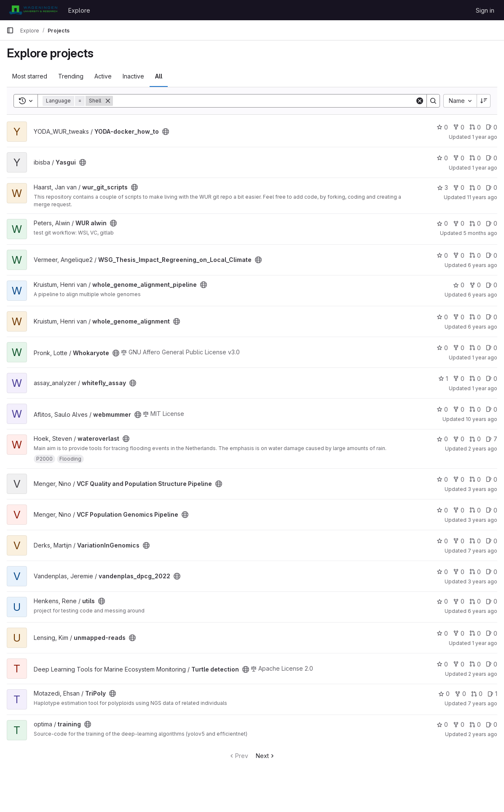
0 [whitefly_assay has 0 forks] (459, 379)
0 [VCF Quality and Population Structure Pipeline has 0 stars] (442, 479)
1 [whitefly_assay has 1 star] (443, 379)
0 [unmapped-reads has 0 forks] (459, 633)
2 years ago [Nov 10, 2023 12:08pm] (483, 734)
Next (266, 756)
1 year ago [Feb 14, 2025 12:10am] (485, 388)
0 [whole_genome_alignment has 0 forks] (459, 317)
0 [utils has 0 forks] (459, 601)
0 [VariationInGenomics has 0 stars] (442, 541)
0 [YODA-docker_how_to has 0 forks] (459, 127)
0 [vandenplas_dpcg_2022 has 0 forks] (459, 572)
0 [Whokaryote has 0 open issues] (492, 348)
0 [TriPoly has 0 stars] (444, 694)
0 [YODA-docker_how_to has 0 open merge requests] (475, 127)
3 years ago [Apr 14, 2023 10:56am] (483, 520)
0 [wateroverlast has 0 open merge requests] (475, 439)
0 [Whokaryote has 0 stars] (442, 348)
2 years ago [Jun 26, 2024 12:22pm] (483, 449)
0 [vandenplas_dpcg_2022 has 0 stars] (442, 572)
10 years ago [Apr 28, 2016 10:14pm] (481, 419)
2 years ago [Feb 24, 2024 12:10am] (483, 674)
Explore (79, 10)
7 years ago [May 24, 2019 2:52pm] (483, 551)
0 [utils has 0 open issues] (492, 601)
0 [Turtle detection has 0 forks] (459, 664)
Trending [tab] (71, 76)
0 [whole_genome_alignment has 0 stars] (442, 317)
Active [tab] (103, 76)
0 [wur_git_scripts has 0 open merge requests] (475, 187)
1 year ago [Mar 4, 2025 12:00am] (485, 357)
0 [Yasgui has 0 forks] (459, 158)
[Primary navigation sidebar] (10, 30)
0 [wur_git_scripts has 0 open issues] (492, 187)
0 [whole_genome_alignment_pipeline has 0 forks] (475, 285)
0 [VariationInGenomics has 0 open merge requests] (475, 541)
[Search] (264, 101)
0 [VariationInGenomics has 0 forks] (459, 541)
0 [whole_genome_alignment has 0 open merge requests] (475, 317)
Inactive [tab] (133, 76)
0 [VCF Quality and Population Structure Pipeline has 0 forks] (459, 479)
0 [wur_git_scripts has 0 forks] (459, 187)
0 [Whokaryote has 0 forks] (459, 348)
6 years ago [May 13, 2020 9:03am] (483, 611)
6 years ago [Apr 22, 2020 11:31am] (483, 295)
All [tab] (159, 76)
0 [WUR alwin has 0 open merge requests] (475, 223)
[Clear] (420, 101)
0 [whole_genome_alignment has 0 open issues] (492, 317)
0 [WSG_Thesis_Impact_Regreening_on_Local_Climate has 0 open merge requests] (475, 255)
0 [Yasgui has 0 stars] (442, 158)
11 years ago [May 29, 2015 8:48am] (482, 197)
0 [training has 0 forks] (459, 724)
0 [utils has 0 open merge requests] (475, 601)
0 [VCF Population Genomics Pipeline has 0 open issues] (492, 510)
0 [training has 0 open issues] (492, 724)
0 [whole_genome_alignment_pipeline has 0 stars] (459, 285)
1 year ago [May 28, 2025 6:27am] (485, 137)
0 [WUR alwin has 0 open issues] (492, 223)
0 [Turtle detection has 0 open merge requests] (475, 664)
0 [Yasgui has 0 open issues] (492, 158)
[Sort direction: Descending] (484, 101)
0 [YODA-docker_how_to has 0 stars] (442, 127)
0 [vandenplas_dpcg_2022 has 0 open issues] (492, 572)
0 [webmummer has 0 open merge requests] (475, 409)
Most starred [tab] (30, 76)
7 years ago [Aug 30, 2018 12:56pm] (483, 703)
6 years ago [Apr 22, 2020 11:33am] (483, 327)
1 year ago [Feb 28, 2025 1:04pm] (485, 168)
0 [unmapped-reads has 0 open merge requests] (475, 633)
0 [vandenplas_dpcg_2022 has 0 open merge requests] (475, 572)
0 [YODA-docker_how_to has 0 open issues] (492, 127)
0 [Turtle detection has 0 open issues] (492, 664)
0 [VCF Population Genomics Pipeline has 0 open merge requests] (475, 510)
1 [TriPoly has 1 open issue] (492, 694)
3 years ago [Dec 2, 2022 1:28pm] (483, 581)
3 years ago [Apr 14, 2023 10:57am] (483, 489)
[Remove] (108, 101)
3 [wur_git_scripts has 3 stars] (442, 187)
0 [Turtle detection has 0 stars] (442, 664)
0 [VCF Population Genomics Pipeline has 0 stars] (442, 510)
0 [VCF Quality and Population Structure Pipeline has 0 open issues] (492, 479)
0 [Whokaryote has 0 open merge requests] (475, 348)
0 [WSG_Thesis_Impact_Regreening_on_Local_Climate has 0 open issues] (492, 255)
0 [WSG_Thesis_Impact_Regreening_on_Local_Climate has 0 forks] (459, 255)
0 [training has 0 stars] (442, 724)
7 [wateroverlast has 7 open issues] (492, 439)
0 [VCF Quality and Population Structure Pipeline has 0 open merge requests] (475, 479)
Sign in (485, 10)
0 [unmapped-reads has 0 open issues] (492, 633)
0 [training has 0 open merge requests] (475, 724)
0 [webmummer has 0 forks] (459, 409)
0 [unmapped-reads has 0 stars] (442, 633)
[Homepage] (33, 10)
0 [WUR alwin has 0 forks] (459, 223)
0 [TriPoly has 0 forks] (460, 694)
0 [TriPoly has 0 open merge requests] (477, 694)
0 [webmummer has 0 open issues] (492, 409)
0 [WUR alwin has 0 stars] (442, 223)
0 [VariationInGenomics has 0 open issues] (492, 541)
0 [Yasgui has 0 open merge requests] (475, 158)
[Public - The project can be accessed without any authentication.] (166, 132)
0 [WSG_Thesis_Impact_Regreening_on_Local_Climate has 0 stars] (442, 255)
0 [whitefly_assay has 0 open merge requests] (475, 379)
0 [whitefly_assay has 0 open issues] (492, 379)
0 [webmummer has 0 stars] (442, 409)
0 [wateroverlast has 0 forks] (459, 439)
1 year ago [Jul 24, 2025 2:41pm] (485, 643)
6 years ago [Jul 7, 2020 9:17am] (483, 265)
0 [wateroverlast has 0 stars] (442, 439)
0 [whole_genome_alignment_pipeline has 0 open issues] (492, 285)
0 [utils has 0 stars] (442, 601)
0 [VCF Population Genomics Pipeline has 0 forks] (459, 510)
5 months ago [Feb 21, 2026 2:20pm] (480, 233)
